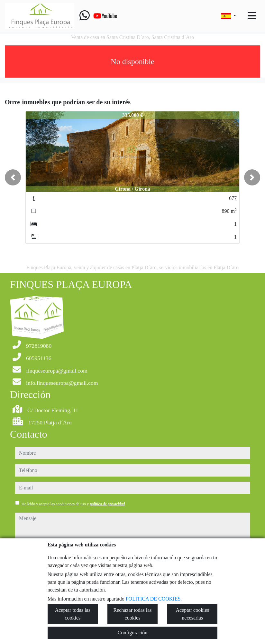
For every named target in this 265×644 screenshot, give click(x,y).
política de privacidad (107, 504)
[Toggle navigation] (252, 16)
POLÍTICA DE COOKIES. (154, 599)
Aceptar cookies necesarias (192, 614)
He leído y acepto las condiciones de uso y (73, 504)
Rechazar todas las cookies (132, 614)
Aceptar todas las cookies (73, 614)
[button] (13, 177)
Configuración (132, 633)
